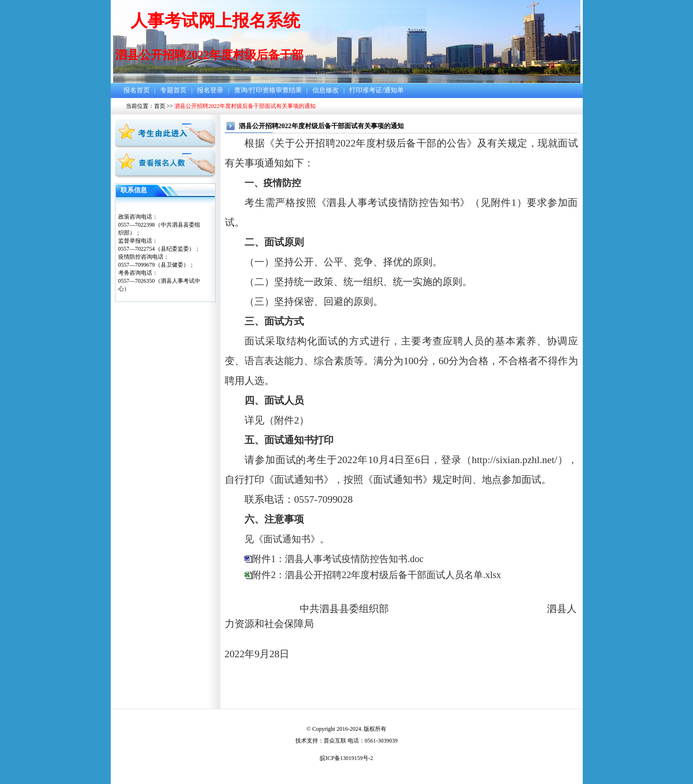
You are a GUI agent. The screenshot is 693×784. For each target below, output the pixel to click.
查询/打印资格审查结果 (268, 90)
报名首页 (137, 90)
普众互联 (335, 741)
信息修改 (326, 90)
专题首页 (173, 90)
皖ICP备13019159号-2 (346, 758)
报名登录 (210, 90)
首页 (160, 106)
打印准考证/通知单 (376, 90)
